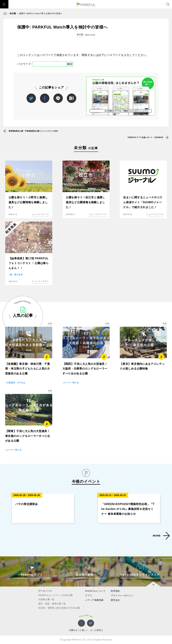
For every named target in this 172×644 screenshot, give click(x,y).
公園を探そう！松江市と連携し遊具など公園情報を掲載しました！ (85, 202)
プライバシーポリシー (122, 596)
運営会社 (115, 600)
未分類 (13, 13)
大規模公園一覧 (46, 599)
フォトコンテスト (40, 281)
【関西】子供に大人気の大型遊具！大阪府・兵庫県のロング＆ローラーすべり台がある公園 (85, 369)
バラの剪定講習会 (27, 504)
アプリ (88, 596)
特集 (50, 324)
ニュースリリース (40, 214)
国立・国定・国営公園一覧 (52, 604)
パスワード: (42, 64)
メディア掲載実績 (94, 600)
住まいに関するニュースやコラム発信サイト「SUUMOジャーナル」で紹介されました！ (143, 202)
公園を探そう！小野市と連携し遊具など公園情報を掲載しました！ (28, 202)
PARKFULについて (95, 591)
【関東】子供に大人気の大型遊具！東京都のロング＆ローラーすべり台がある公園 (28, 436)
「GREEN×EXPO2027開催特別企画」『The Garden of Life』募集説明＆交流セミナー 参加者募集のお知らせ (128, 509)
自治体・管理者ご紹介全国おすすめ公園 (59, 608)
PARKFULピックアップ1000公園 (56, 595)
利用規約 (115, 591)
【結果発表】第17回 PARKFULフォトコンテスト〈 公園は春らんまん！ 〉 (29, 263)
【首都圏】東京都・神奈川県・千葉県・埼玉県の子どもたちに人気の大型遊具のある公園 (28, 369)
